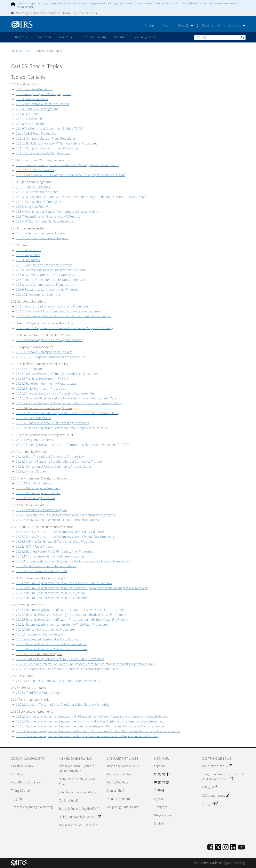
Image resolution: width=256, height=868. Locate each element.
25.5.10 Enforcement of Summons (38, 295)
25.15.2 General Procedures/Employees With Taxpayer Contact (57, 374)
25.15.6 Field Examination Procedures (41, 389)
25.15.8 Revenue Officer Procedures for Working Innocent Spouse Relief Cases (67, 398)
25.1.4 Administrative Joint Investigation (42, 104)
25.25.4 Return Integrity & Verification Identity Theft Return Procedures (62, 625)
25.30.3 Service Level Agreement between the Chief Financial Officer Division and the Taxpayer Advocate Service (90, 721)
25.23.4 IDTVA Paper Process (35, 547)
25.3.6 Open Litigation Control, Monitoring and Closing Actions (57, 212)
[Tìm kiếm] (220, 38)
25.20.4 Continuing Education (35, 498)
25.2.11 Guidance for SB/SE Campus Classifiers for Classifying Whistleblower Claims (71, 175)
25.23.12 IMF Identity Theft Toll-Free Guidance (46, 566)
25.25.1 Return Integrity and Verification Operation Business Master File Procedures (70, 610)
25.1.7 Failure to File (29, 119)
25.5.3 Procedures (28, 260)
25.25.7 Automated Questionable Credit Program (48, 639)
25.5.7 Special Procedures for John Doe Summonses (50, 280)
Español (160, 766)
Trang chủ (17, 51)
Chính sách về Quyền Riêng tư (211, 863)
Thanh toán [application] (43, 37)
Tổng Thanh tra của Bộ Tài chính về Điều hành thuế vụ (223, 777)
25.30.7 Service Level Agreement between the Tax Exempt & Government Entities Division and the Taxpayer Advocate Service (98, 731)
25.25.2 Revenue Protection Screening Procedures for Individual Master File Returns (71, 615)
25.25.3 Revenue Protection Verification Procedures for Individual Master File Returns (72, 620)
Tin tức (166, 26)
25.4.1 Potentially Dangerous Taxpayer (41, 233)
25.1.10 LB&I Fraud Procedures (36, 134)
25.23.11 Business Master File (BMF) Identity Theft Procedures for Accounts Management (73, 561)
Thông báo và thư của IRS (123, 766)
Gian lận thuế (115, 791)
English (159, 823)
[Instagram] (226, 847)
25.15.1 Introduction (29, 369)
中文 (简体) (162, 774)
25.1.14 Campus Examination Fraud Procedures (47, 148)
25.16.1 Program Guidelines (34, 440)
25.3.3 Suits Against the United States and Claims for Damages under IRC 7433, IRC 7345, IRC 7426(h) (82, 197)
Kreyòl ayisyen (164, 815)
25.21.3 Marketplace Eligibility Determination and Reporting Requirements (65, 515)
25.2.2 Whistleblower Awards (35, 170)
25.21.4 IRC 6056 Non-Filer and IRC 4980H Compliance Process (57, 520)
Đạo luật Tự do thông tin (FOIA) (79, 809)
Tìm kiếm (242, 37)
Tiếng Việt (186, 26)
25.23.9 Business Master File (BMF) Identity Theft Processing (55, 552)
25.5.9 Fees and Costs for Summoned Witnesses (47, 290)
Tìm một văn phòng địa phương (32, 807)
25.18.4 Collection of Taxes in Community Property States (54, 467)
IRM (29, 51)
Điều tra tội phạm (118, 799)
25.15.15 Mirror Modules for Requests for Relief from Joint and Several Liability (67, 413)
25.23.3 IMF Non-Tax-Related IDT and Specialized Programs (55, 542)
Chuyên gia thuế (211, 26)
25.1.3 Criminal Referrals (32, 99)
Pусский (160, 799)
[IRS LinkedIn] (233, 849)
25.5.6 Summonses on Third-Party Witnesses (45, 275)
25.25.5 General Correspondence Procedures (46, 630)
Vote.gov (210, 804)
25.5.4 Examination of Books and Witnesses (44, 265)
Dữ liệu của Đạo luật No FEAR (80, 817)
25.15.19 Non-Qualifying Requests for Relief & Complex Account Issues (62, 428)
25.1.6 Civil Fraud (27, 114)
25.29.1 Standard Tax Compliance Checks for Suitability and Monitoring (63, 705)
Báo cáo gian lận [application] (145, 37)
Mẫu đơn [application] (120, 37)
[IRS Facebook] (210, 847)
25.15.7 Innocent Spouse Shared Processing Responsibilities (55, 393)
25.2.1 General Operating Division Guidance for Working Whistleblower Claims (67, 165)
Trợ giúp (149, 26)
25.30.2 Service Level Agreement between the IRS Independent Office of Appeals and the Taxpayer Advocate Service (92, 717)
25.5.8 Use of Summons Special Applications (45, 285)
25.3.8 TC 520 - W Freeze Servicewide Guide (45, 221)
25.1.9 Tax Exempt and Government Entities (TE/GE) (50, 129)
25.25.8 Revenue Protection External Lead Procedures (51, 644)
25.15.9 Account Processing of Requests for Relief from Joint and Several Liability (69, 403)
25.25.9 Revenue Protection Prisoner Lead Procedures (51, 649)
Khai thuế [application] (21, 37)
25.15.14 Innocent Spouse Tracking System (44, 408)
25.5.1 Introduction (29, 250)
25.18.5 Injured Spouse (31, 471)
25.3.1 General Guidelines (33, 187)
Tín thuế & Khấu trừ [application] (93, 37)
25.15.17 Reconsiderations (33, 418)
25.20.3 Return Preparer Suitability (39, 493)
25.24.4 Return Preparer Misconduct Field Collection (50, 593)
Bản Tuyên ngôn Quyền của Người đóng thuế (77, 768)
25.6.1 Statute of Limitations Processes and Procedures (52, 306)
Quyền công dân (70, 800)
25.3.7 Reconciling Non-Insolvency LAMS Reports (48, 217)
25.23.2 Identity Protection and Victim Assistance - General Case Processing (65, 537)
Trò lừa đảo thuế (117, 782)
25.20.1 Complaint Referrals (34, 483)
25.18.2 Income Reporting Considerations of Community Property (59, 462)
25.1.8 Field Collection (31, 124)
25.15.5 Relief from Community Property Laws (46, 384)
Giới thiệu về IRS (22, 766)
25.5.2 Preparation (28, 255)
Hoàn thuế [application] (66, 37)
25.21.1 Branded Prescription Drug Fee (41, 510)
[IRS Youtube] (241, 847)
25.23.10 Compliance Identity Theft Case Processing (50, 556)
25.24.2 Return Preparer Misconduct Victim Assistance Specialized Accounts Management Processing (82, 588)
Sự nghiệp (18, 774)
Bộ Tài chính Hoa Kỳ (217, 766)
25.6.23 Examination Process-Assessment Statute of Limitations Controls (63, 316)
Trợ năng (239, 863)
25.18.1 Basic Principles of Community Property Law (50, 457)
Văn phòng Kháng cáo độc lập (79, 792)
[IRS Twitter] (218, 849)
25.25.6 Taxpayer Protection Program (41, 634)
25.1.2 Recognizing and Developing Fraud (43, 94)
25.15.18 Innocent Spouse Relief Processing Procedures (52, 423)
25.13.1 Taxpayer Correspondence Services (44, 352)
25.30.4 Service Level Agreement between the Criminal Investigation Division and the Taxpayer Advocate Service (90, 726)
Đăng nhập (237, 26)
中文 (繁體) (162, 782)
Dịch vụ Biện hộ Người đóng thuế (77, 782)
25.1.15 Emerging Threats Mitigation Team (44, 153)
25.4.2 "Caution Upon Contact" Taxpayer (42, 238)
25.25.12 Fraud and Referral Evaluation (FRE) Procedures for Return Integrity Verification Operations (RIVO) (86, 664)
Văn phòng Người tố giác (123, 807)
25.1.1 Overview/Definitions (34, 89)
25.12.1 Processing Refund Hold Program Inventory (50, 340)
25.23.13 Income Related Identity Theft (41, 571)
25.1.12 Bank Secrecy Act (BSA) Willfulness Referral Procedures (57, 143)
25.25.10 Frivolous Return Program (39, 654)
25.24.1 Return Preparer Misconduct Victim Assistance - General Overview (64, 583)
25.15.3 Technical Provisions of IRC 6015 (42, 379)
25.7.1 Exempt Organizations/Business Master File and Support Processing (65, 328)
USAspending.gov (215, 796)
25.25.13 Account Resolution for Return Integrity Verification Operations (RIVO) (67, 669)
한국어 (159, 791)
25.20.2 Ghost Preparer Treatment (38, 488)
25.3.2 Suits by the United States (37, 192)
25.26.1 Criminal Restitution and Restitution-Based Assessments (58, 681)
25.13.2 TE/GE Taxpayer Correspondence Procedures (51, 357)
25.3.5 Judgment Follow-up (34, 207)
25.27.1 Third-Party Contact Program (40, 693)
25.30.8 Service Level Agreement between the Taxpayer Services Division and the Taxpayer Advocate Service (87, 736)
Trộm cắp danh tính (119, 774)
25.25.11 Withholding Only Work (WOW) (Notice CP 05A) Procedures (60, 659)
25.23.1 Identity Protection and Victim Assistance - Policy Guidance (60, 532)
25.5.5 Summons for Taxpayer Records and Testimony (51, 270)
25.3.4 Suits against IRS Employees (39, 202)
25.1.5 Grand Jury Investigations (37, 109)
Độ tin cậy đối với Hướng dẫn (78, 825)
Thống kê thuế (20, 791)
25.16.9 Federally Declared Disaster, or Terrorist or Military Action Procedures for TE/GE (73, 445)
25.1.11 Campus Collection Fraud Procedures (46, 139)
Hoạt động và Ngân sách (27, 782)
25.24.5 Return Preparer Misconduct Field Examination (52, 598)
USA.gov (209, 787)
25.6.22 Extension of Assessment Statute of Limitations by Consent (59, 311)
